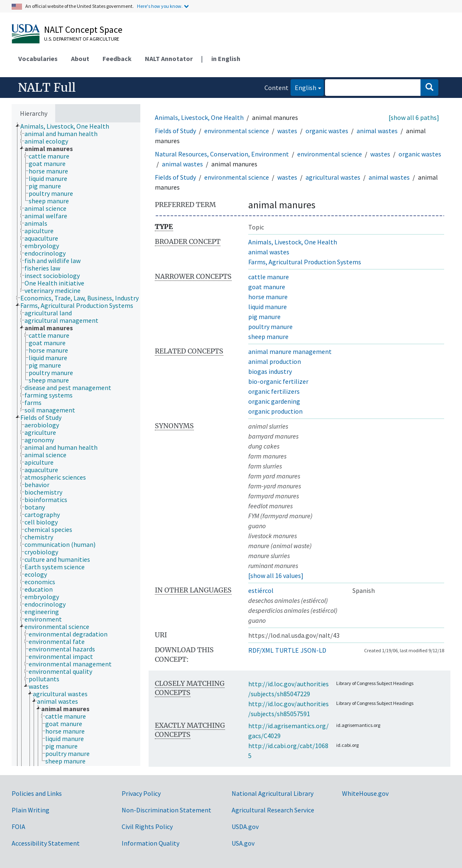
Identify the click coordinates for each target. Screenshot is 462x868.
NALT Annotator (169, 59)
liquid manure (268, 307)
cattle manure (269, 277)
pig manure (264, 317)
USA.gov (243, 843)
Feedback (117, 59)
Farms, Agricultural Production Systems (305, 262)
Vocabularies (38, 59)
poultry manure (270, 327)
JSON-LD (313, 650)
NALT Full (47, 88)
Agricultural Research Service (273, 810)
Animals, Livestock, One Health (199, 117)
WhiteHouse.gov (365, 793)
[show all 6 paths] (414, 117)
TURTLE (287, 650)
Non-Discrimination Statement (166, 810)
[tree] (76, 444)
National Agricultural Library (273, 793)
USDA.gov (245, 827)
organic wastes (327, 131)
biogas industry (270, 371)
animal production (275, 361)
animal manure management (290, 351)
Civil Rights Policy (147, 827)
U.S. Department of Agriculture (82, 39)
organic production (275, 411)
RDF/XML (261, 650)
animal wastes (377, 131)
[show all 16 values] (276, 575)
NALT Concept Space (83, 29)
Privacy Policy (141, 793)
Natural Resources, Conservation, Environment (222, 154)
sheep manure (268, 336)
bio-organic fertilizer (278, 381)
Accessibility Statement (46, 843)
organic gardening (274, 401)
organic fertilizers (274, 391)
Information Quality (150, 843)
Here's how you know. (160, 6)
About (80, 59)
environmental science (237, 131)
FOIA (18, 827)
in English (226, 59)
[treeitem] (68, 126)
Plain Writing (31, 810)
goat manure (267, 287)
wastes (287, 131)
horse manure (268, 297)
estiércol (261, 590)
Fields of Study (175, 131)
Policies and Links (37, 793)
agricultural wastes (333, 177)
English (303, 87)
